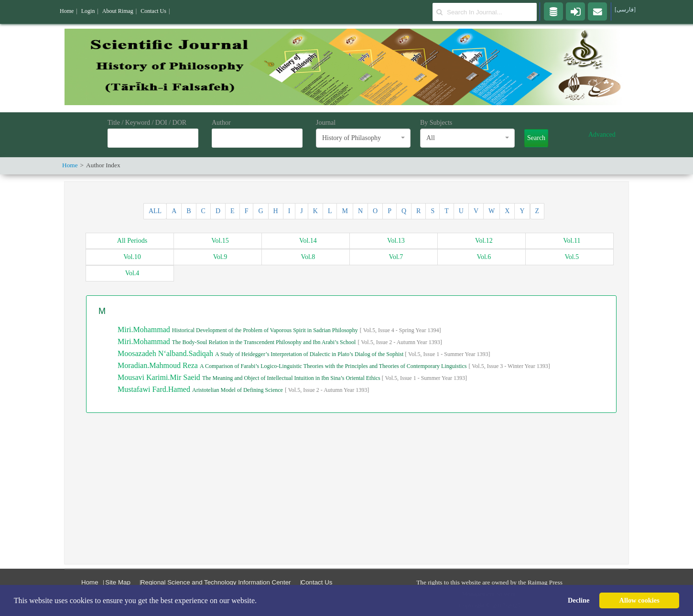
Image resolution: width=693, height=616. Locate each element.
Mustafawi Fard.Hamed (155, 389)
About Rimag (118, 11)
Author (221, 123)
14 (308, 241)
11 (572, 241)
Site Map (118, 582)
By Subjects (436, 123)
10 (132, 257)
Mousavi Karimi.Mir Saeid (160, 377)
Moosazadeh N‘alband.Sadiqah (166, 353)
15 (220, 241)
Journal (326, 123)
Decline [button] (579, 600)
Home (90, 582)
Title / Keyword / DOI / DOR (147, 123)
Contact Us (317, 582)
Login (88, 11)
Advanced (602, 135)
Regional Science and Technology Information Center (216, 582)
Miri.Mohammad (145, 330)
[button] (260, 601)
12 (484, 241)
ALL (155, 211)
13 (396, 241)
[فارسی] (625, 10)
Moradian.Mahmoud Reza (159, 365)
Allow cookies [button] (639, 600)
